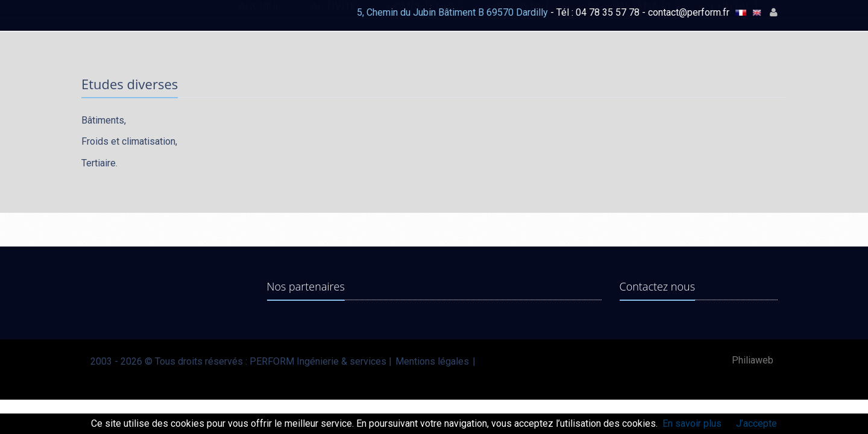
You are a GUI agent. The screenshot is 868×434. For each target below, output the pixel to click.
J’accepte (756, 423)
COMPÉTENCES (425, 17)
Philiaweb (753, 360)
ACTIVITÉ (334, 17)
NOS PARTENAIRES (634, 17)
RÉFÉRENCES (526, 17)
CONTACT (735, 17)
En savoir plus (692, 423)
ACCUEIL (260, 17)
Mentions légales (432, 361)
